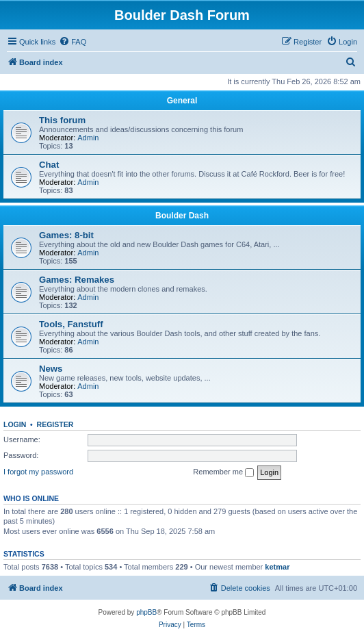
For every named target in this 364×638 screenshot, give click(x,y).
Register (55, 424)
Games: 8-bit (66, 235)
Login (15, 424)
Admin (88, 138)
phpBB (146, 612)
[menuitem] (73, 42)
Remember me (223, 472)
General (182, 101)
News (51, 369)
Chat (49, 165)
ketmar (277, 567)
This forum (62, 120)
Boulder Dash (182, 216)
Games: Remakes (77, 280)
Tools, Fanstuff (71, 324)
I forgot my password (38, 472)
